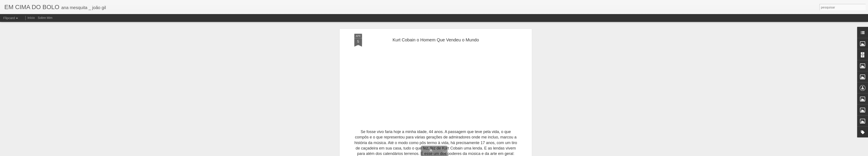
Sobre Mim (45, 18)
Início (31, 18)
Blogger (462, 154)
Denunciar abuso (476, 154)
